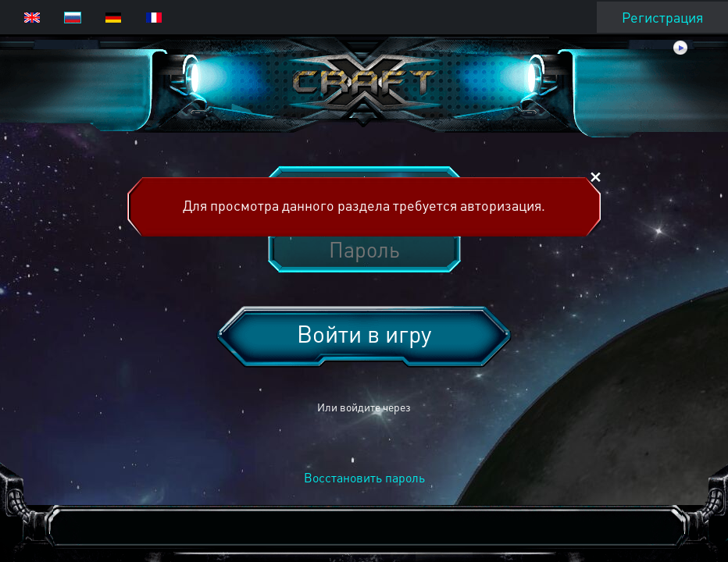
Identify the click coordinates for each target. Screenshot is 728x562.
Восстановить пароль (364, 477)
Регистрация (662, 17)
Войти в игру (364, 333)
